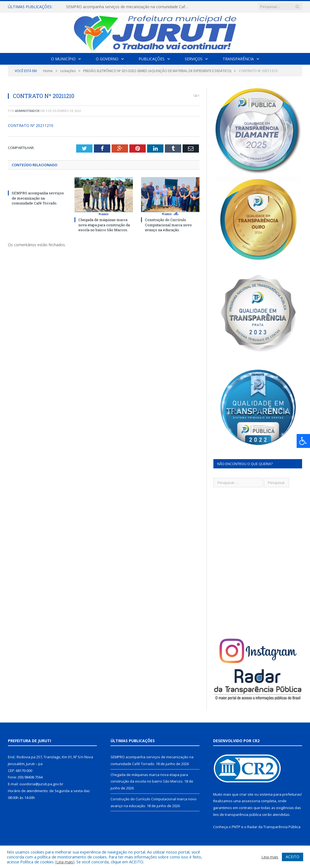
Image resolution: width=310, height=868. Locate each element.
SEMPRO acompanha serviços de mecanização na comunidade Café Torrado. (129, 7)
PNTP (236, 827)
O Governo (107, 59)
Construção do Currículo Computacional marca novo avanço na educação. (168, 225)
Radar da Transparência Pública (274, 827)
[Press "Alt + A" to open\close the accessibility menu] (303, 441)
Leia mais (65, 862)
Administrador (27, 111)
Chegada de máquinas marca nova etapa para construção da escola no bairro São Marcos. (104, 225)
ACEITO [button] (293, 857)
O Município (63, 59)
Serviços (194, 59)
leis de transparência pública (237, 815)
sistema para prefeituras (280, 794)
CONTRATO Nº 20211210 (31, 125)
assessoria (251, 801)
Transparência (238, 59)
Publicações (152, 59)
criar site (246, 794)
